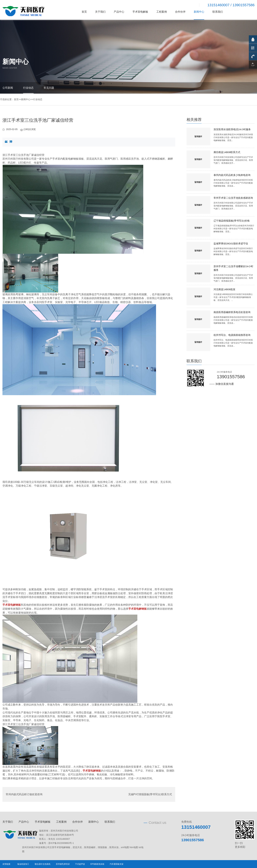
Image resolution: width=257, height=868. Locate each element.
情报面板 (102, 847)
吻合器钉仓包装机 (43, 864)
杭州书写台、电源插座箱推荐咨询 (232, 335)
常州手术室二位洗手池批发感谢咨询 (233, 198)
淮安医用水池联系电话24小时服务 (232, 129)
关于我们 (100, 12)
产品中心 (119, 12)
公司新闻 (8, 88)
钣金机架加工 (23, 864)
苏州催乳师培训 (63, 864)
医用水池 (114, 847)
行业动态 (28, 88)
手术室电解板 (140, 12)
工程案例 (162, 12)
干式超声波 (80, 864)
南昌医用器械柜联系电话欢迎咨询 (232, 312)
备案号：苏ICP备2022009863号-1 (57, 843)
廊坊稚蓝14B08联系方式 (227, 152)
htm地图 (134, 847)
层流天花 (77, 847)
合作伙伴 (180, 12)
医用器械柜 (90, 847)
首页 (84, 12)
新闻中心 (199, 12)
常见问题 (49, 88)
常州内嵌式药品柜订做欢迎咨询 (24, 794)
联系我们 (218, 12)
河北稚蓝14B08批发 (224, 289)
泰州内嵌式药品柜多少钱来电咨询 (232, 175)
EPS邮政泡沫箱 (97, 864)
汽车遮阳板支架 (117, 864)
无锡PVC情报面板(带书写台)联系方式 (150, 794)
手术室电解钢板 (62, 847)
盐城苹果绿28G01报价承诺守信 (231, 243)
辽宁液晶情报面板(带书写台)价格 (232, 221)
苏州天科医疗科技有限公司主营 (38, 847)
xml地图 (125, 847)
